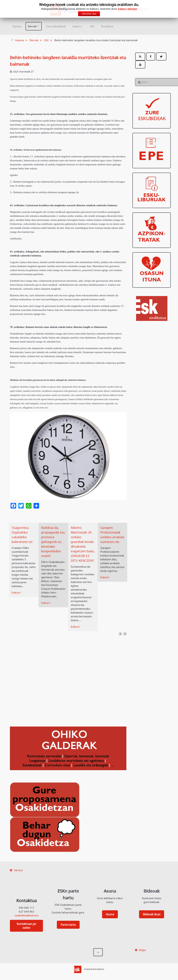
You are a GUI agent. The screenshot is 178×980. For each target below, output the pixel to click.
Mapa (142, 950)
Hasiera (17, 26)
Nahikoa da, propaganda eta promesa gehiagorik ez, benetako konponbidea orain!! (53, 542)
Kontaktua (107, 26)
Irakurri (16, 592)
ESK (92, 26)
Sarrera (18, 870)
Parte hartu (68, 925)
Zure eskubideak (56, 26)
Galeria (77, 26)
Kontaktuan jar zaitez (27, 926)
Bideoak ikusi (152, 914)
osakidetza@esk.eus (27, 915)
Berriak (32, 26)
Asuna (110, 914)
